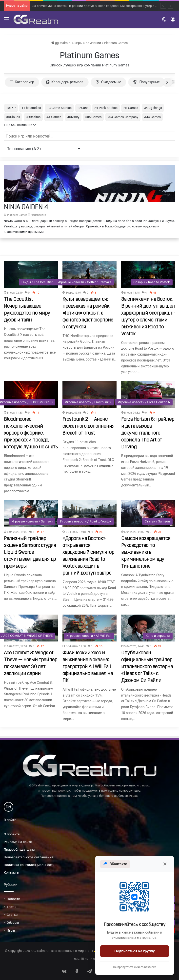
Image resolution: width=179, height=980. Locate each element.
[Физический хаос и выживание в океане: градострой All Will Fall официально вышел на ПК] (89, 628)
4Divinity (73, 117)
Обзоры (13, 922)
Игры (79, 43)
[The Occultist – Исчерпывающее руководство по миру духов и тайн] (31, 274)
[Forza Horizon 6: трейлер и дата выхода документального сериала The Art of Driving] (148, 394)
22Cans (83, 108)
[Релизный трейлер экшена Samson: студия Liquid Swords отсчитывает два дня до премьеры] (31, 514)
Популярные (146, 82)
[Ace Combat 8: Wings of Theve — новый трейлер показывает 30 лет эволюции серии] (31, 628)
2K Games (131, 108)
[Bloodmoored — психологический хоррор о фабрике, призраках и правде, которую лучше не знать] (31, 394)
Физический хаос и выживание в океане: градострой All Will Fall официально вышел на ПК (88, 667)
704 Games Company (123, 117)
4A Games (54, 117)
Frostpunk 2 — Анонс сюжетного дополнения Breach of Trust (89, 426)
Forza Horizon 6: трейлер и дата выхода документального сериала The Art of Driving (148, 433)
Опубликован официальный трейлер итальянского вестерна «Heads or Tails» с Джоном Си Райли (147, 667)
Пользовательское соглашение (29, 857)
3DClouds (13, 117)
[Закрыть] (165, 864)
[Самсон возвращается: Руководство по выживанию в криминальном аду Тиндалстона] (148, 514)
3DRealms (33, 117)
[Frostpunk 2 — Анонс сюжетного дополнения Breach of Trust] (89, 394)
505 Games (93, 117)
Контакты (11, 872)
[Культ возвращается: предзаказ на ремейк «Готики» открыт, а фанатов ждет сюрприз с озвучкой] (89, 274)
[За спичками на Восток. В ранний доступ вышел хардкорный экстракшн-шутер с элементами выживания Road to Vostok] (148, 274)
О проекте (12, 834)
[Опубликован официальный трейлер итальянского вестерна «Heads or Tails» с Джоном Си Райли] (148, 628)
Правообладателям (19, 849)
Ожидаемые (109, 82)
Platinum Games (116, 43)
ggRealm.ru (61, 43)
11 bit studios (31, 108)
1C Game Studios (59, 108)
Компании (93, 43)
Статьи (12, 915)
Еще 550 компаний (20, 125)
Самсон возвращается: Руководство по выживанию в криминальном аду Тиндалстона (146, 553)
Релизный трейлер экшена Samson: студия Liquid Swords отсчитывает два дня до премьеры (30, 553)
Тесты (11, 907)
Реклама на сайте (18, 842)
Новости (13, 899)
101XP (11, 108)
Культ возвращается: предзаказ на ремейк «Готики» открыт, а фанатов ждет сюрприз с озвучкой (88, 313)
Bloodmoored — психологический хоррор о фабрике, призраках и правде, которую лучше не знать (31, 433)
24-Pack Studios (106, 108)
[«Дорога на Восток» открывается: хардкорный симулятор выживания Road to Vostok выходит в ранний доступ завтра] (89, 514)
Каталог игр (22, 82)
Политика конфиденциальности (29, 865)
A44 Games (152, 117)
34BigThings (153, 108)
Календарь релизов (65, 82)
